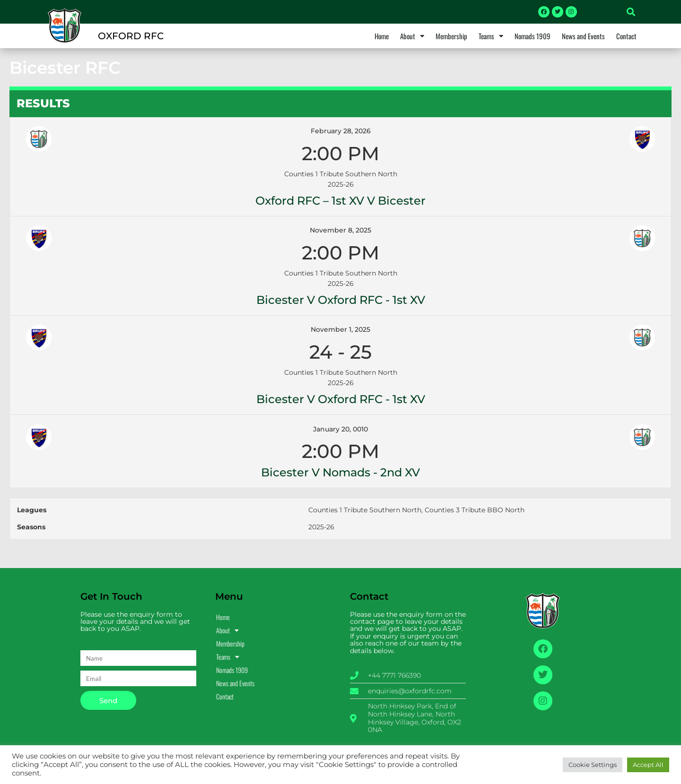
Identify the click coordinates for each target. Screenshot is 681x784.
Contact (626, 36)
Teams (491, 36)
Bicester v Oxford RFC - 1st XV (341, 300)
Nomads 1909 (533, 36)
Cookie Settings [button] (593, 765)
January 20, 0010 (340, 429)
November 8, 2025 (340, 230)
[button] (631, 12)
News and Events (583, 36)
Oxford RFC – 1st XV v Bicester (340, 201)
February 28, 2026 (341, 131)
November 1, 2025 (340, 329)
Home (382, 36)
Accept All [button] (648, 765)
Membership (451, 36)
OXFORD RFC (131, 36)
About (412, 36)
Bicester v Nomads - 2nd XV (340, 472)
